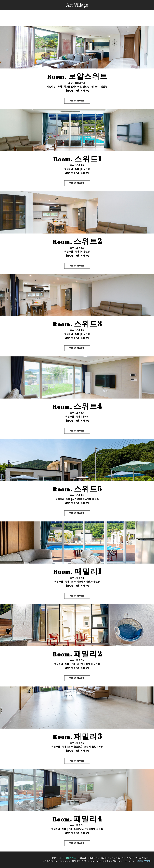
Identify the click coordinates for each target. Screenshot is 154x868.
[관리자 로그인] (144, 861)
